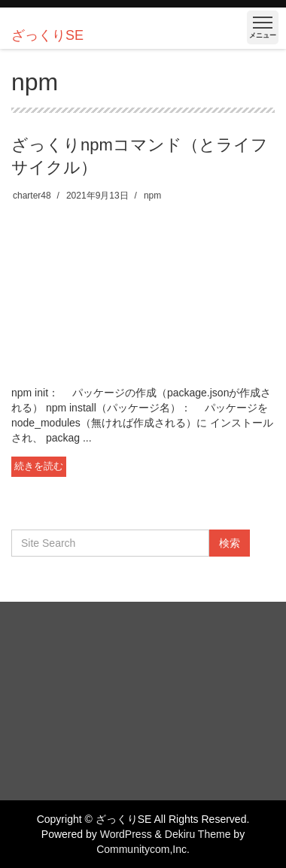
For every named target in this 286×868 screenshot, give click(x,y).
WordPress (126, 834)
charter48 (32, 196)
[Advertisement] (143, 294)
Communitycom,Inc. (143, 849)
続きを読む (39, 466)
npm (152, 196)
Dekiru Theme (198, 834)
